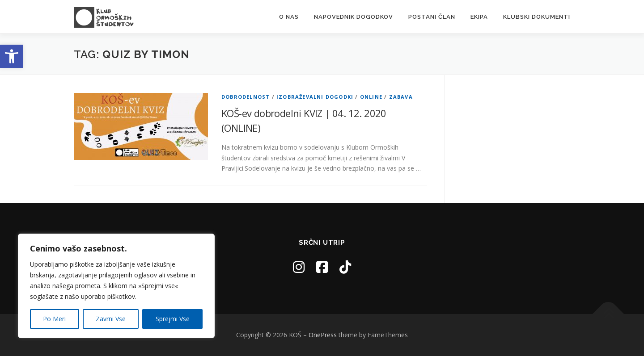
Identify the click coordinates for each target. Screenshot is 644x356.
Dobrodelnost (246, 97)
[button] (12, 56)
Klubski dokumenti (537, 17)
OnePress (323, 335)
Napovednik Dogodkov (354, 17)
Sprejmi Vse (173, 319)
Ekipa (479, 17)
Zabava (401, 97)
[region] (116, 286)
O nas (289, 17)
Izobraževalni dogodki (315, 97)
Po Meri (54, 319)
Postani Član (432, 17)
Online (371, 97)
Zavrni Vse (111, 319)
